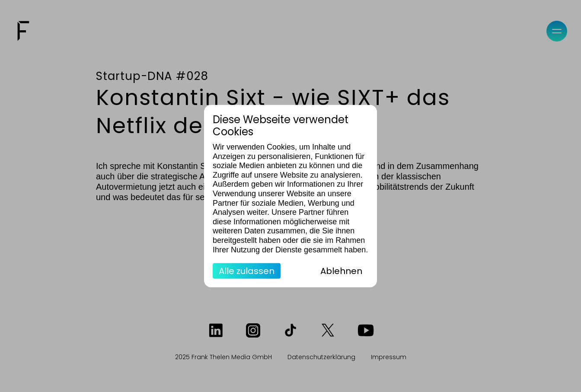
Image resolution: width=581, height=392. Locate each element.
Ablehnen (341, 271)
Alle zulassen (247, 271)
